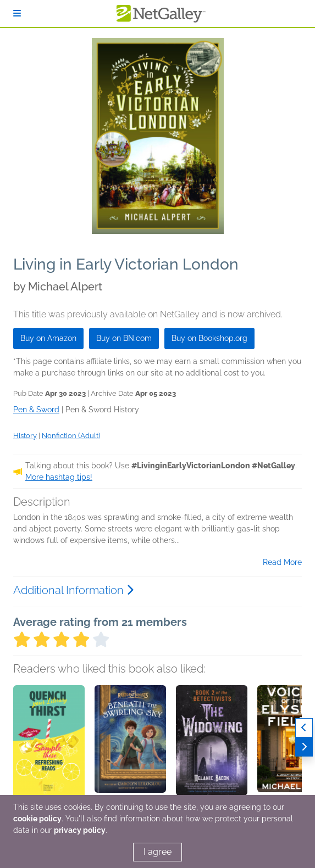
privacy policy (80, 830)
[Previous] (304, 728)
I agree (157, 852)
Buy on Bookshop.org (209, 338)
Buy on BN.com (124, 338)
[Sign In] (17, 13)
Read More (282, 562)
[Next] (304, 747)
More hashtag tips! (59, 477)
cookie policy (37, 819)
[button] (49, 743)
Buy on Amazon (48, 338)
